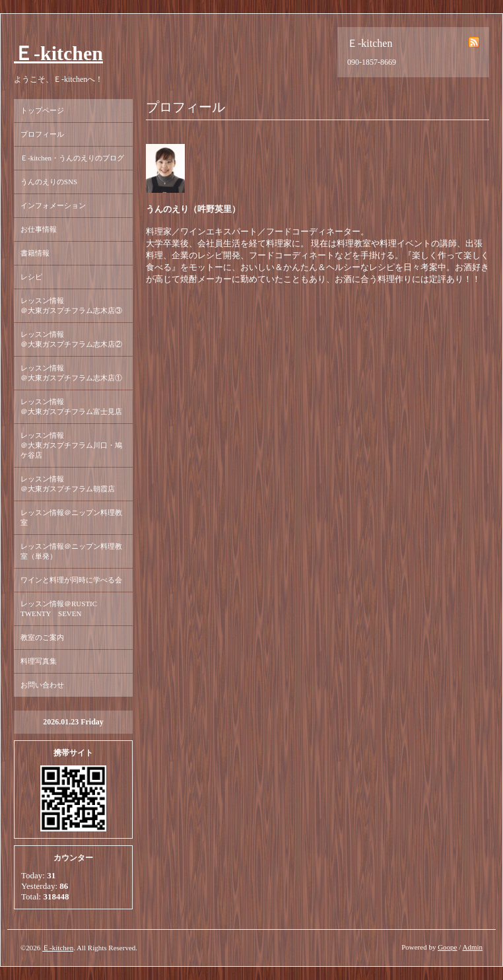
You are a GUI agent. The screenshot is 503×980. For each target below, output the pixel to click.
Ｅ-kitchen (58, 53)
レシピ (31, 277)
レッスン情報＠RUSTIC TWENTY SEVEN (62, 609)
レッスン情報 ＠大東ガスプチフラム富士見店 (71, 406)
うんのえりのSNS (49, 182)
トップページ (42, 110)
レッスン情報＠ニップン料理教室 (71, 517)
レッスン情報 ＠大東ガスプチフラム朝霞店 (71, 484)
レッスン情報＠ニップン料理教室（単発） (71, 551)
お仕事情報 (39, 229)
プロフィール (42, 134)
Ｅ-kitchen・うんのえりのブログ (72, 158)
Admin (472, 947)
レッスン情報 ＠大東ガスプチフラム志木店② (71, 339)
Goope (447, 947)
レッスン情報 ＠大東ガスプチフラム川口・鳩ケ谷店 (71, 445)
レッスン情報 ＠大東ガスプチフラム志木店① (71, 373)
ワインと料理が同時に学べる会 (71, 580)
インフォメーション (53, 205)
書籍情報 (35, 253)
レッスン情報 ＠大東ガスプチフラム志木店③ (71, 305)
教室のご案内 (42, 637)
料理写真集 (39, 661)
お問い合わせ (42, 685)
